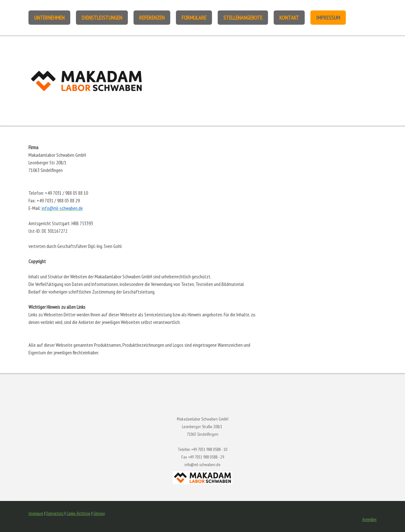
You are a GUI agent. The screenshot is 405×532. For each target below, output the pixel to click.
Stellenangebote (243, 18)
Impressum (328, 18)
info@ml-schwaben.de (202, 465)
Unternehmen (49, 18)
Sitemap (99, 513)
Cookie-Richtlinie (78, 513)
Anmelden (369, 519)
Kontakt (289, 18)
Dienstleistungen (102, 18)
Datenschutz (55, 513)
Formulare (194, 18)
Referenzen (152, 18)
